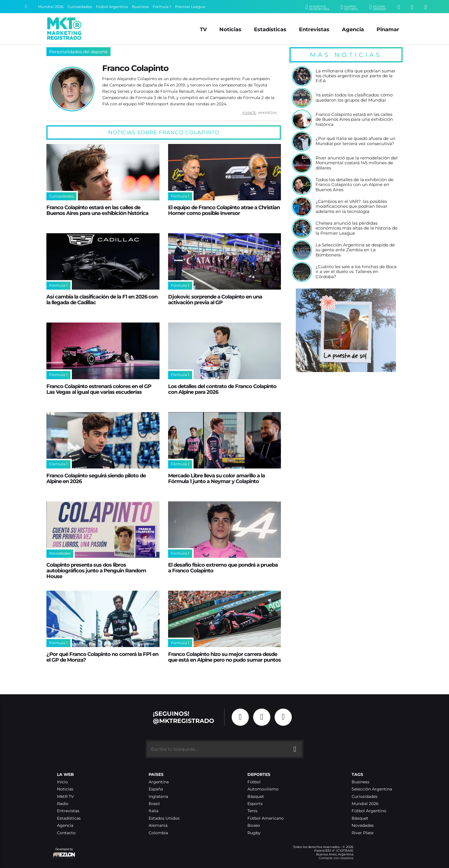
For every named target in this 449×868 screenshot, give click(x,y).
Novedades (60, 553)
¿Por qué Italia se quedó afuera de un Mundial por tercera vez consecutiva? (356, 141)
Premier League (190, 7)
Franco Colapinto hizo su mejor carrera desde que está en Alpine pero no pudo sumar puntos (224, 657)
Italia (153, 811)
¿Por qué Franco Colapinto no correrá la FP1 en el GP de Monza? (102, 657)
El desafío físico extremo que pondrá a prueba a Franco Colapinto (223, 568)
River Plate (363, 833)
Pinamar (388, 29)
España (156, 789)
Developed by (64, 854)
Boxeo (254, 826)
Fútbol (254, 782)
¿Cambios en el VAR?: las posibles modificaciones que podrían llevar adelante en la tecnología (351, 207)
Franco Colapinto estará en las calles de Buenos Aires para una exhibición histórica (97, 210)
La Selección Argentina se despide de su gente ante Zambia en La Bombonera (355, 250)
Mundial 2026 (51, 7)
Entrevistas (314, 29)
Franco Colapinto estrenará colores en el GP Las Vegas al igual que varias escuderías (99, 389)
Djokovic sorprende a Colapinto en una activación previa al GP (215, 299)
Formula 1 (180, 553)
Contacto (66, 833)
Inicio (62, 782)
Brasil (154, 804)
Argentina (159, 782)
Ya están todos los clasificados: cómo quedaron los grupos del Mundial (354, 98)
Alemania (158, 826)
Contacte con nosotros (336, 858)
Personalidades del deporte (78, 52)
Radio (63, 804)
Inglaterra (158, 797)
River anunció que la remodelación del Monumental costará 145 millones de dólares (357, 163)
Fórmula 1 (162, 7)
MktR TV (65, 797)
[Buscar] (26, 7)
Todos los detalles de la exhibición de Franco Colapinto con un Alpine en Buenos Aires (355, 185)
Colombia (158, 833)
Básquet (256, 797)
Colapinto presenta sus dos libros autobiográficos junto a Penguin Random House (96, 571)
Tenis (252, 811)
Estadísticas (270, 29)
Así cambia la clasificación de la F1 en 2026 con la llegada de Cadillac (102, 299)
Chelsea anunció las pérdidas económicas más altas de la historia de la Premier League (357, 228)
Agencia (353, 29)
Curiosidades (80, 7)
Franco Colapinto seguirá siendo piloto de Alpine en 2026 (96, 478)
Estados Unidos (164, 818)
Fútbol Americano (266, 818)
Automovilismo (263, 789)
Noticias (230, 29)
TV (203, 29)
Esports (255, 804)
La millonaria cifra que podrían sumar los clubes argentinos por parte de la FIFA (356, 76)
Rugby (254, 833)
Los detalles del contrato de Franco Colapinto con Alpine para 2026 (222, 389)
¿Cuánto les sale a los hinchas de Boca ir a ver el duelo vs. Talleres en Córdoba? (356, 272)
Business (140, 7)
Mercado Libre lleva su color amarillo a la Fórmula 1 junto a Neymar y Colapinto (216, 478)
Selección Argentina (372, 789)
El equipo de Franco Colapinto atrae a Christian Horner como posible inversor (224, 210)
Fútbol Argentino (112, 7)
